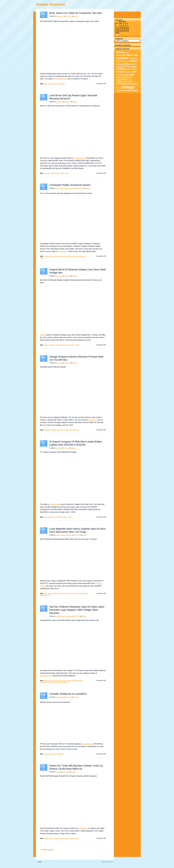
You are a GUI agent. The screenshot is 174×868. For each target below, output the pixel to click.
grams (123, 66)
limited (69, 517)
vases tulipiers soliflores (64, 535)
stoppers (43, 682)
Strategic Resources (50, 4)
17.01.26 (66, 448)
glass (69, 680)
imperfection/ (63, 251)
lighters (58, 448)
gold (118, 67)
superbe (75, 593)
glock (133, 64)
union (119, 88)
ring (118, 77)
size (130, 80)
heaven (75, 256)
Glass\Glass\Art (46, 676)
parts (133, 72)
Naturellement (88, 744)
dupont (53, 517)
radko (42, 258)
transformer (93, 420)
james (50, 84)
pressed (66, 430)
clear (51, 680)
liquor (73, 680)
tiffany (134, 84)
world (77, 345)
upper (67, 173)
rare (132, 75)
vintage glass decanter (64, 616)
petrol (119, 75)
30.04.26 (68, 102)
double (126, 61)
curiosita (53, 754)
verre (48, 595)
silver (126, 79)
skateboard (122, 82)
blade (135, 55)
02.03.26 (67, 276)
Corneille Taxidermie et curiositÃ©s (68, 694)
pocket (126, 75)
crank (51, 838)
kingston (54, 430)
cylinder (56, 838)
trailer (55, 84)
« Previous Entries (47, 849)
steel (71, 430)
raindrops (79, 680)
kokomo (60, 430)
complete (122, 58)
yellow (135, 90)
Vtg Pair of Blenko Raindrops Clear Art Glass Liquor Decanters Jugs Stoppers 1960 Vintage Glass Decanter (77, 610)
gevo (122, 64)
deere (135, 58)
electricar (59, 363)
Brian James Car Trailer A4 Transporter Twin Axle (76, 13)
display (46, 345)
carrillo (58, 772)
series (62, 173)
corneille (47, 754)
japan (134, 66)
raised (53, 173)
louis (50, 593)
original (58, 345)
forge (46, 593)
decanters (63, 680)
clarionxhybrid (55, 504)
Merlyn (76, 16)
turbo (77, 838)
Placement (83, 828)
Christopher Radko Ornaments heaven (70, 185)
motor (62, 838)
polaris (72, 838)
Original (43, 335)
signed (120, 79)
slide (130, 82)
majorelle (55, 593)
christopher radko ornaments (66, 188)
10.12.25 (77, 616)
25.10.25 (66, 772)
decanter (56, 680)
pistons (67, 838)
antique (121, 52)
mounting (59, 102)
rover (58, 173)
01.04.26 (81, 188)
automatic (121, 55)
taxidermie (60, 697)
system (128, 84)
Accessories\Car (79, 158)
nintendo (59, 276)
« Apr (117, 35)
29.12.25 (77, 535)
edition (59, 517)
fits (118, 64)
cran (130, 58)
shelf (63, 345)
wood (123, 90)
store (67, 345)
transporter (60, 16)
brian (46, 84)
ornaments (81, 256)
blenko (46, 680)
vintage (72, 345)
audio (127, 53)
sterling (120, 84)
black (129, 55)
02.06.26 (69, 16)
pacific (128, 72)
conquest (47, 517)
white (118, 91)
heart (129, 66)
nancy (70, 593)
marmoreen (63, 593)
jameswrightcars (61, 79)
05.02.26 (68, 363)
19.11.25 (68, 697)
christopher (48, 256)
